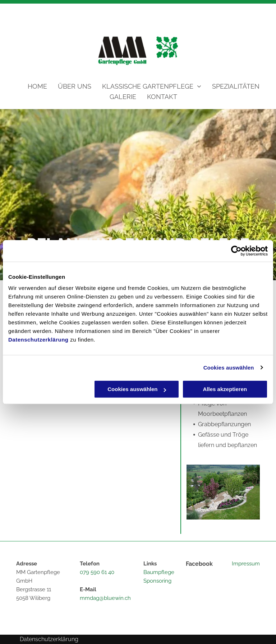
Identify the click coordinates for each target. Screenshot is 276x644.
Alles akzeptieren (225, 389)
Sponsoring (157, 581)
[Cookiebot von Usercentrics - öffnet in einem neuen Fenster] (236, 251)
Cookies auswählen (229, 368)
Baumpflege (159, 572)
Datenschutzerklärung (38, 340)
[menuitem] (32, 86)
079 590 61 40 (97, 572)
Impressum (246, 564)
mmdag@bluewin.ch (105, 598)
